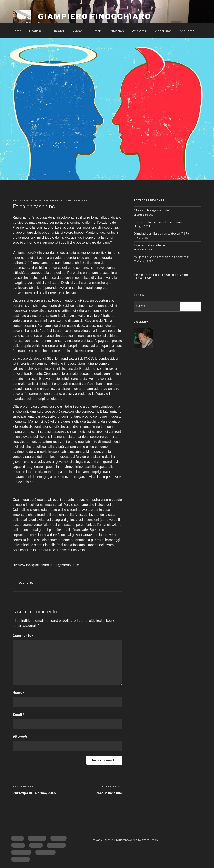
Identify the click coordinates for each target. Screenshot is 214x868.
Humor (96, 31)
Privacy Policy (101, 840)
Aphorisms (163, 31)
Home (17, 31)
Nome (19, 693)
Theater (58, 31)
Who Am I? (139, 31)
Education (116, 31)
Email (18, 715)
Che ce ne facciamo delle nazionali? (158, 222)
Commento (23, 636)
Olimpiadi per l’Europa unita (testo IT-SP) (161, 234)
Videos (77, 31)
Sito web (20, 736)
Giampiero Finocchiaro (67, 200)
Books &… (37, 31)
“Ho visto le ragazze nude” (152, 210)
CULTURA (26, 583)
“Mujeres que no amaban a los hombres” (162, 257)
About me (187, 31)
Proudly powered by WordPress (136, 840)
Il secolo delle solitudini (150, 245)
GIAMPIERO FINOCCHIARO (94, 17)
